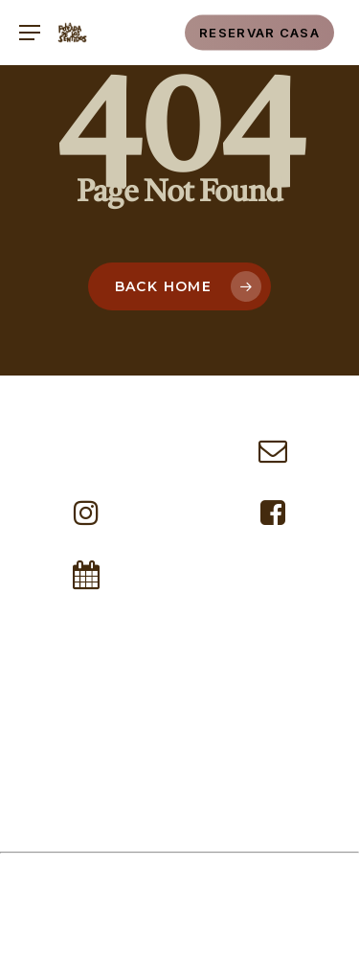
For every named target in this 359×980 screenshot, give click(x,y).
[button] (29, 33)
